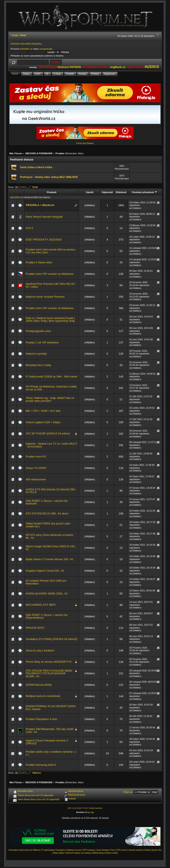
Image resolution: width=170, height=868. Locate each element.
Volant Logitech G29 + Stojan (43, 422)
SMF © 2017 (83, 808)
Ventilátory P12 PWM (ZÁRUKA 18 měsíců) (52, 639)
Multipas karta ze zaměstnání (43, 696)
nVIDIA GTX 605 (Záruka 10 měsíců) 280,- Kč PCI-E (51, 491)
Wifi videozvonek (36, 479)
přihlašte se (26, 49)
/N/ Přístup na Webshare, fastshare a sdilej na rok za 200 (51, 388)
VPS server (122, 850)
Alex (81, 153)
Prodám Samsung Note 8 (41, 765)
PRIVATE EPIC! (35, 628)
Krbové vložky (111, 853)
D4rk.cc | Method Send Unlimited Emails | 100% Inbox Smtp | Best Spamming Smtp (50, 320)
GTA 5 (29, 228)
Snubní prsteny (136, 850)
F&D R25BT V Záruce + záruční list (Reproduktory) (47, 616)
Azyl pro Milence (33, 850)
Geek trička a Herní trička (36, 167)
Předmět (52, 192)
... (28, 187)
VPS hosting (88, 850)
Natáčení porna (74, 850)
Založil (90, 192)
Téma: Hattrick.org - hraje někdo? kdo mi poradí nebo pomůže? (50, 399)
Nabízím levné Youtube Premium (45, 297)
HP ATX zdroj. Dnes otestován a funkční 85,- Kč (49, 536)
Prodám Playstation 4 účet (41, 719)
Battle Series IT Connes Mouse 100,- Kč (50, 559)
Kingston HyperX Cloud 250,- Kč (45, 571)
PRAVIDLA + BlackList (40, 205)
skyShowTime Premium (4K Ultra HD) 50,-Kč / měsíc (51, 285)
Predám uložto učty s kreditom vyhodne (49, 752)
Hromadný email (16, 850)
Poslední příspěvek (145, 192)
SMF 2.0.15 (72, 808)
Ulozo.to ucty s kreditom (40, 650)
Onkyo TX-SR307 (36, 468)
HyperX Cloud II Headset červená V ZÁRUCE (47, 742)
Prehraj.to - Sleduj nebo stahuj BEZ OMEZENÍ (49, 177)
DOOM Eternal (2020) (39, 685)
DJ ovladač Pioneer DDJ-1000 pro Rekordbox (46, 582)
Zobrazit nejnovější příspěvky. (26, 44)
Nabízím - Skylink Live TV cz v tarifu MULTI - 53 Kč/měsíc (51, 445)
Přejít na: (128, 792)
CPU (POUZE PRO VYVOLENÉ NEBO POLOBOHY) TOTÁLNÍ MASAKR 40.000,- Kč (49, 673)
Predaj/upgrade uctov (38, 331)
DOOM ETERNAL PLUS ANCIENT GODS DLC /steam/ (51, 708)
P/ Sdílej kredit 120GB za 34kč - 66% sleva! (52, 377)
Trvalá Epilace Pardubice (54, 850)
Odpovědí (107, 192)
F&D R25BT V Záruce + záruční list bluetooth (47, 502)
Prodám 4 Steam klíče (39, 262)
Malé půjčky (59, 853)
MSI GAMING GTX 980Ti (41, 605)
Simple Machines (96, 808)
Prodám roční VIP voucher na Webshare (50, 274)
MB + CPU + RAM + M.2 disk (43, 411)
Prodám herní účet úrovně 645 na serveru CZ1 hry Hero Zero (50, 251)
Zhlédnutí (121, 192)
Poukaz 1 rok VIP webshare (42, 342)
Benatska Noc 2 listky (38, 365)
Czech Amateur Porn (105, 850)
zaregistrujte (46, 49)
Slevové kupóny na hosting (78, 853)
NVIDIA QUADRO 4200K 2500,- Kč (47, 594)
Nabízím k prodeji (36, 354)
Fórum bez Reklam (85, 143)
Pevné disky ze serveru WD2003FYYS (49, 662)
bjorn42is (15, 197)
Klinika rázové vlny (153, 850)
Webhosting (98, 853)
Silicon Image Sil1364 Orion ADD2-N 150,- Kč (51, 548)
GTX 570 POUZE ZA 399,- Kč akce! (47, 514)
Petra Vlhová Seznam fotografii (44, 217)
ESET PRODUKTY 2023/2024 (44, 240)
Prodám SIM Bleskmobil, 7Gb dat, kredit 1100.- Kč (50, 731)
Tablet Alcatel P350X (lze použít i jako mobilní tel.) (48, 525)
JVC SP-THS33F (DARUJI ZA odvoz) (48, 433)
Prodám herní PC (36, 457)
